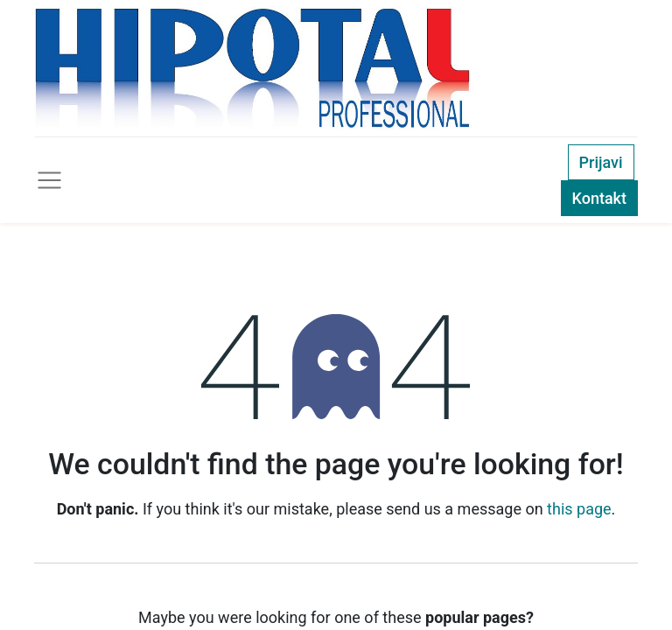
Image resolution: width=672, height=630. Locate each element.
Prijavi (601, 162)
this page (579, 509)
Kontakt (599, 198)
